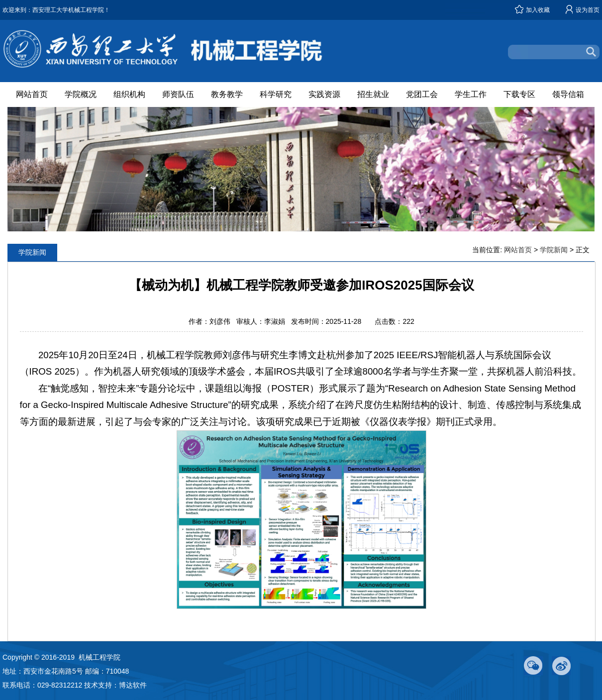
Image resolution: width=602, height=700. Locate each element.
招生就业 (373, 94)
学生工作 (471, 94)
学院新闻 (554, 250)
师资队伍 (178, 94)
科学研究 (276, 94)
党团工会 (422, 94)
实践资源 (324, 94)
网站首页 (32, 94)
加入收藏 (538, 10)
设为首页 (588, 10)
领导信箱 (568, 94)
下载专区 (519, 94)
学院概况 (81, 94)
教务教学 (227, 94)
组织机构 (129, 94)
